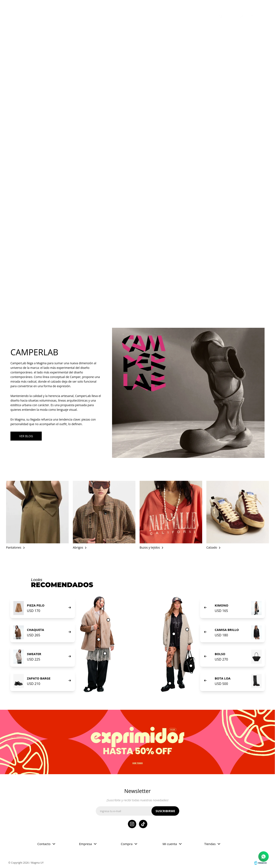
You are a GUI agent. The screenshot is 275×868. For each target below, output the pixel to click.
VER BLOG (26, 436)
